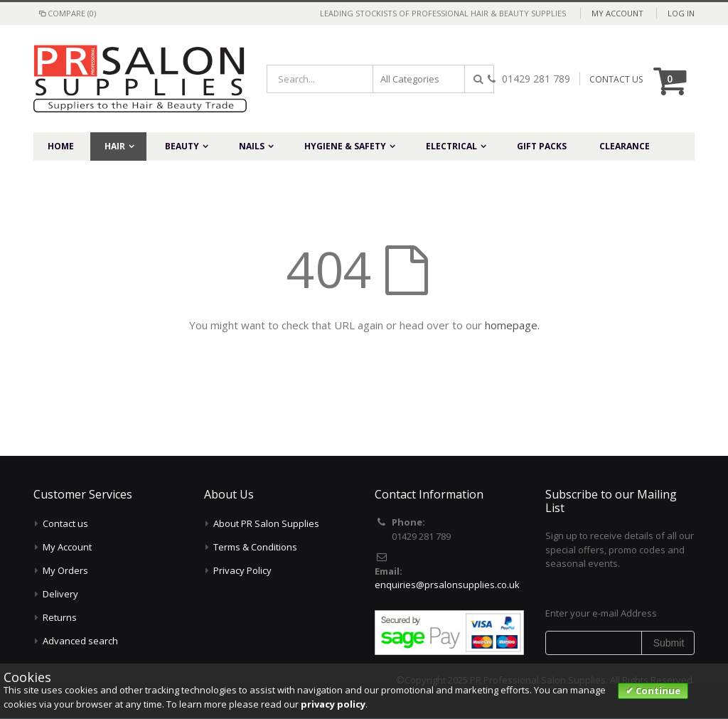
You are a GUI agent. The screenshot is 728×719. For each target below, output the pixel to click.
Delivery (60, 594)
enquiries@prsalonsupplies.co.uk (447, 585)
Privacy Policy (242, 570)
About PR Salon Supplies (266, 523)
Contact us (65, 523)
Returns (60, 617)
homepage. (512, 325)
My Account (617, 13)
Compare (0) (66, 13)
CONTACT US (616, 79)
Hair (115, 146)
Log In (681, 13)
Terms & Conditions (255, 547)
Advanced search (80, 641)
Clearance (625, 146)
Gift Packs (542, 146)
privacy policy (333, 704)
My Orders (65, 570)
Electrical (451, 146)
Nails (252, 146)
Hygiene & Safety (345, 146)
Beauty (182, 146)
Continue (657, 691)
